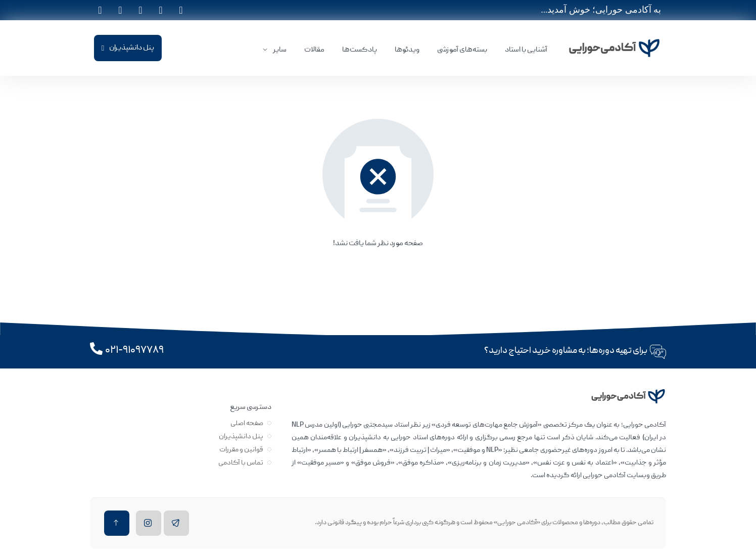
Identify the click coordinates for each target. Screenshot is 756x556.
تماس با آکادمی (241, 463)
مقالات (314, 50)
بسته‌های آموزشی (462, 50)
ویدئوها (407, 50)
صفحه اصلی (247, 424)
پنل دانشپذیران (241, 437)
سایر (280, 50)
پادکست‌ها (360, 50)
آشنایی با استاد (526, 50)
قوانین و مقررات (241, 450)
